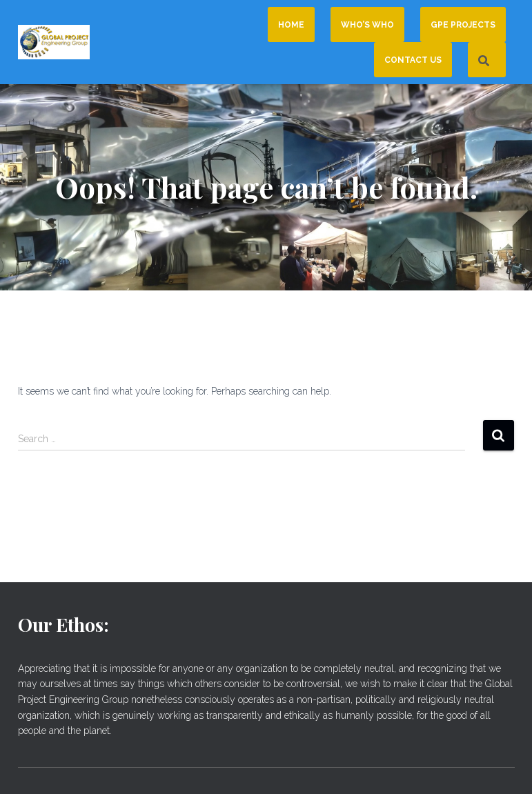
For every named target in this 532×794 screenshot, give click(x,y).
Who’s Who (367, 25)
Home (291, 25)
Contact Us (413, 60)
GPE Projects (463, 25)
